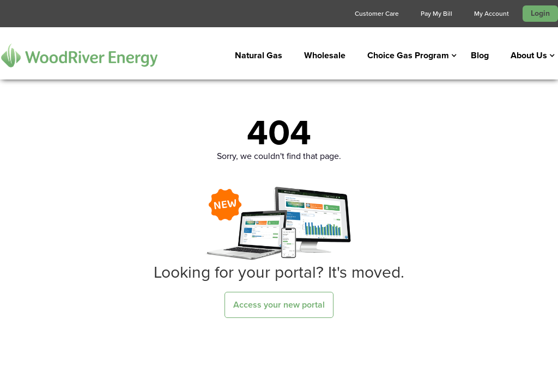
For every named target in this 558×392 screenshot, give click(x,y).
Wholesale (325, 55)
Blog (480, 55)
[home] (79, 55)
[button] (408, 56)
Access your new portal (279, 305)
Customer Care (377, 14)
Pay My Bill (436, 14)
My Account (492, 14)
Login (540, 13)
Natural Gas (259, 55)
